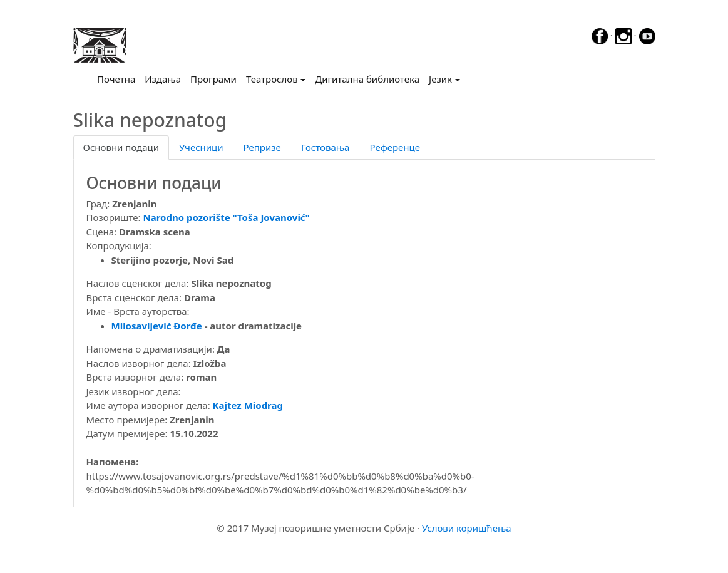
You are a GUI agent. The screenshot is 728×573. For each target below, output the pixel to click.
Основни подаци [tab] (121, 147)
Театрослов (272, 79)
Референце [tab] (395, 147)
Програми (213, 79)
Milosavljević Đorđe (157, 326)
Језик (440, 79)
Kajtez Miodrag (248, 405)
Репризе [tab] (262, 147)
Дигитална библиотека (367, 79)
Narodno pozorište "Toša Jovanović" (227, 217)
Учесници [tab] (201, 147)
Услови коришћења (467, 528)
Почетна (119, 78)
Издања (163, 79)
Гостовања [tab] (326, 147)
